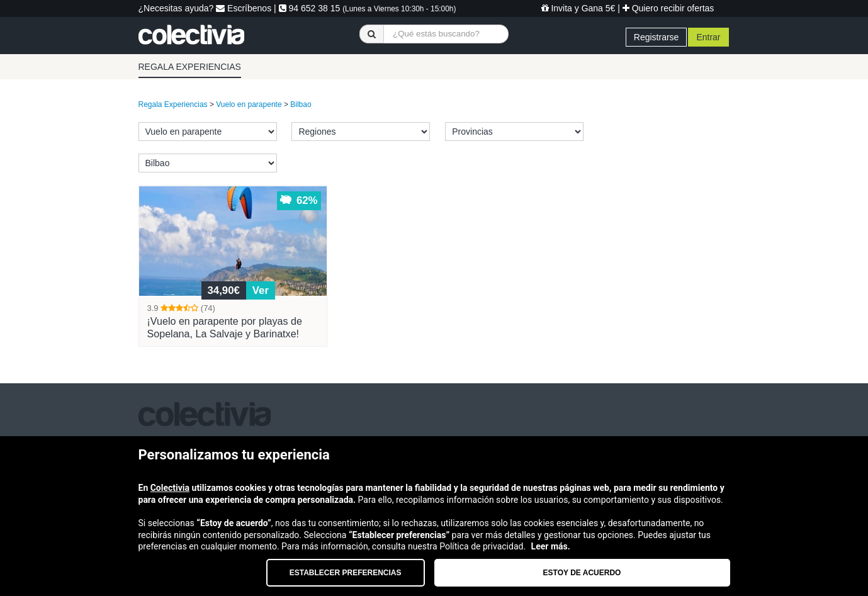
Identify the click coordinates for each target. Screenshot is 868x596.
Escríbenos (244, 8)
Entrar (708, 37)
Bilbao (301, 104)
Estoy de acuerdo (582, 573)
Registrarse (657, 37)
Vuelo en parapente (249, 104)
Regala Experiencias (173, 104)
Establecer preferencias (346, 573)
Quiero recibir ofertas (668, 8)
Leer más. (551, 546)
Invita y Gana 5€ (578, 8)
